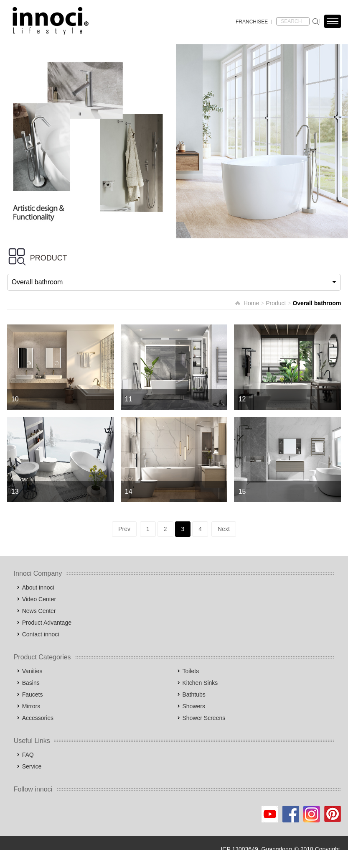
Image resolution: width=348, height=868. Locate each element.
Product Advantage (47, 623)
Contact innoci (41, 634)
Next (224, 529)
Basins (31, 683)
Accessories (38, 718)
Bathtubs (194, 694)
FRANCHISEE (252, 22)
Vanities (32, 671)
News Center (39, 611)
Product (276, 303)
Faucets (33, 694)
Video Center (39, 599)
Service (32, 766)
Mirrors (31, 706)
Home (251, 303)
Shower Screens (204, 718)
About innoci (38, 587)
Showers (194, 706)
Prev (124, 529)
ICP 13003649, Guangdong (256, 849)
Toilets (191, 671)
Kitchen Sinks (200, 683)
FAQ (28, 755)
